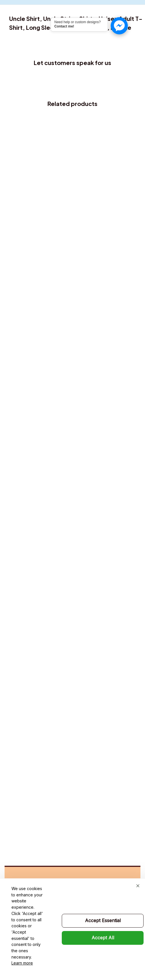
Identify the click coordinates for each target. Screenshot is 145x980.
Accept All (103, 938)
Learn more (22, 963)
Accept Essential (103, 920)
